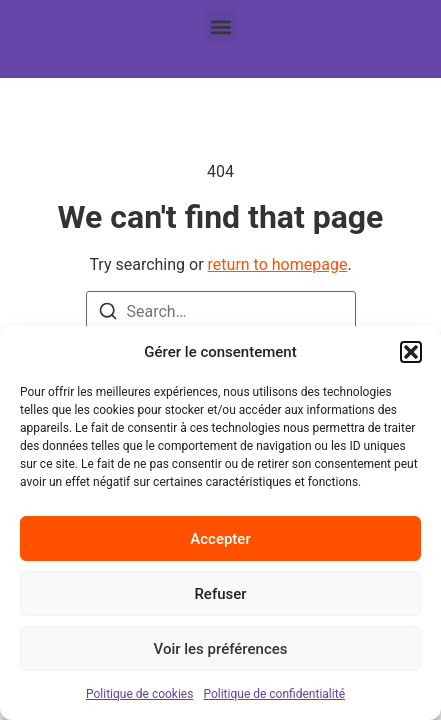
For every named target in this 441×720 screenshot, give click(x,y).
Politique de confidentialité (274, 694)
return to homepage (278, 264)
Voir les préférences (221, 649)
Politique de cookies (139, 694)
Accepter (220, 539)
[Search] (108, 314)
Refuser (220, 594)
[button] (411, 352)
